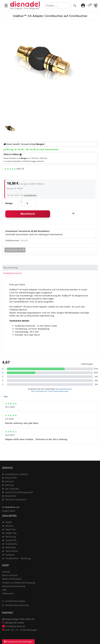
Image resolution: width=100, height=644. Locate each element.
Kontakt (6, 572)
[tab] (50, 268)
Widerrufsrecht (10, 575)
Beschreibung (11, 268)
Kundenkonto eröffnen (17, 474)
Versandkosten (30, 195)
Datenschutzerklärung (14, 586)
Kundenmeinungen (15, 601)
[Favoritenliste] (89, 5)
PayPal (9, 522)
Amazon (10, 526)
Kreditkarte (11, 544)
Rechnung (11, 537)
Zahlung (9, 485)
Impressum (8, 593)
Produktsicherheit (13, 273)
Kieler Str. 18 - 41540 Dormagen (20, 630)
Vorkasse (10, 555)
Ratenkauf (11, 547)
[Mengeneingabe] (27, 203)
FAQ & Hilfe (11, 478)
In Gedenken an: (11, 507)
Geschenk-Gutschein (16, 499)
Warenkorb (28, 214)
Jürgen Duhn (9, 511)
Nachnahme (12, 551)
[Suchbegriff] (58, 5)
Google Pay (11, 533)
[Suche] (75, 5)
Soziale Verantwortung (17, 605)
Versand (9, 481)
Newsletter (11, 496)
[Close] (94, 450)
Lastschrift (11, 540)
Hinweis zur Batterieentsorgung (19, 583)
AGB (4, 590)
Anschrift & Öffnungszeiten (19, 492)
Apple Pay (11, 529)
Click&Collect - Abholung (18, 558)
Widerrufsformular (12, 579)
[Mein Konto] (83, 5)
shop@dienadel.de (14, 626)
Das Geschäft (12, 489)
